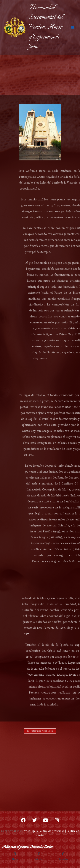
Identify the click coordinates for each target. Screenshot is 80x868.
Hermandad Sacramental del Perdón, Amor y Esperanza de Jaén (46, 27)
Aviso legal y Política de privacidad (44, 831)
